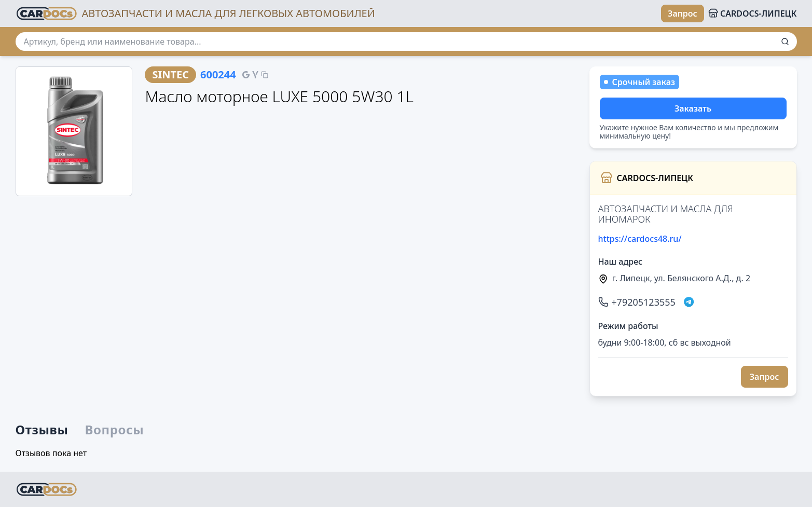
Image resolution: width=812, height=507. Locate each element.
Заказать (693, 108)
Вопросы (115, 430)
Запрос (683, 13)
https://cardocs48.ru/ (640, 239)
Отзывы (42, 430)
